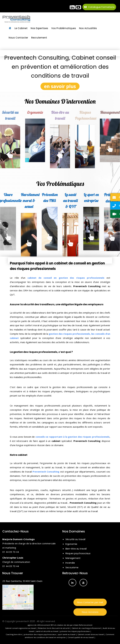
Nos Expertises (39, 28)
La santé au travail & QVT (70, 201)
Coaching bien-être (14, 634)
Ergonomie (35, 112)
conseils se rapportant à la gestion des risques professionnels (72, 437)
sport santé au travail (67, 634)
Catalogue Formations (99, 7)
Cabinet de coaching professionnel (86, 628)
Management (73, 558)
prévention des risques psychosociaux (40, 634)
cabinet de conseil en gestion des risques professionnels (66, 278)
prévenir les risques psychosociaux (75, 631)
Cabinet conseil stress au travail (91, 634)
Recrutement (39, 38)
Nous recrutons (90, 612)
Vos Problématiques (64, 28)
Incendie (70, 563)
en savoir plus (60, 86)
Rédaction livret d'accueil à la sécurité (54, 628)
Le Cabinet (21, 28)
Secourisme (72, 567)
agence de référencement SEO (41, 625)
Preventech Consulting (46, 472)
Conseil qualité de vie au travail (81, 637)
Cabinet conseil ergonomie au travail (21, 628)
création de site (63, 625)
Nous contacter (18, 38)
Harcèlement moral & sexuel (30, 201)
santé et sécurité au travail (47, 631)
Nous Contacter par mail (90, 602)
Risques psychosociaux (78, 553)
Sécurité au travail (75, 539)
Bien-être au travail (76, 549)
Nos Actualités (88, 28)
